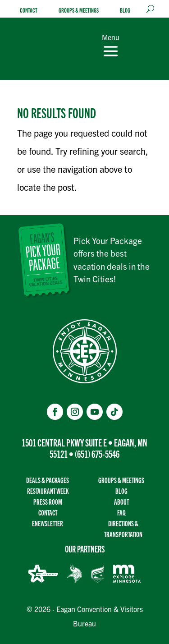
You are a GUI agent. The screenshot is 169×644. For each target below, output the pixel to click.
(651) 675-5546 (97, 453)
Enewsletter (48, 523)
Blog (125, 10)
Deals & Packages (48, 480)
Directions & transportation (123, 529)
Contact (29, 10)
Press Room (48, 502)
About (121, 502)
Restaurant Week (48, 491)
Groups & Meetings (79, 10)
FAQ (121, 513)
